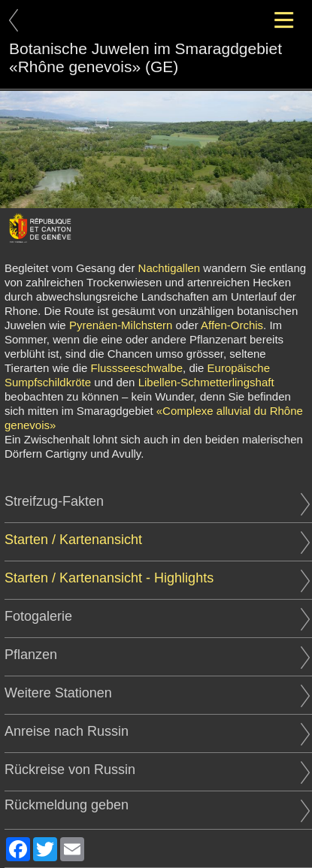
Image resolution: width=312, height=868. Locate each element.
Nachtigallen (170, 268)
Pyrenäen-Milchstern (121, 325)
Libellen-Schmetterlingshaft (206, 382)
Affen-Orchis (232, 325)
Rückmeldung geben (157, 805)
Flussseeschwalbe (137, 368)
